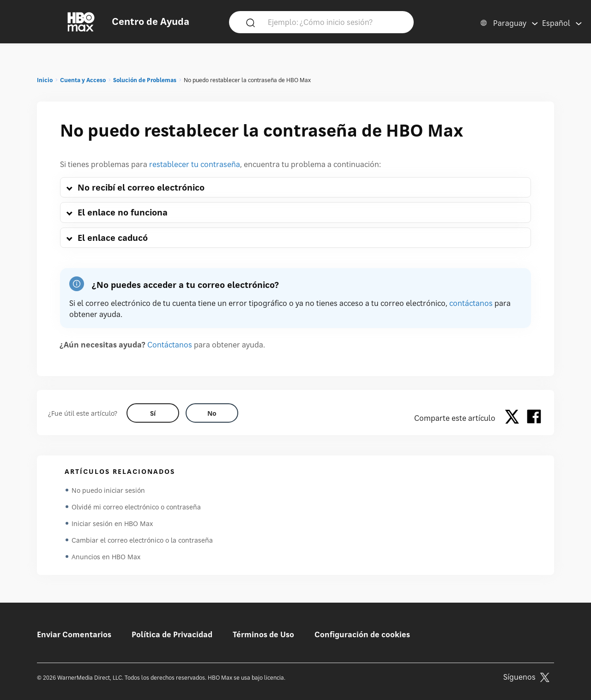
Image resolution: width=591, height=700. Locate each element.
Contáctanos (170, 345)
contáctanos (471, 303)
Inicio (45, 80)
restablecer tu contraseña (195, 164)
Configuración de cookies (362, 634)
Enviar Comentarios (74, 634)
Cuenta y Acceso (83, 80)
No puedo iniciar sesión (108, 490)
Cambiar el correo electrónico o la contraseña (142, 540)
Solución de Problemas (145, 80)
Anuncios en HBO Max (106, 557)
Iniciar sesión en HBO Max (112, 524)
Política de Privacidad (172, 634)
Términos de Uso (263, 634)
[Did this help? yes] (153, 413)
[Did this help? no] (212, 413)
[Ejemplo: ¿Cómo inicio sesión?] (335, 22)
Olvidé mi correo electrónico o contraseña (136, 507)
